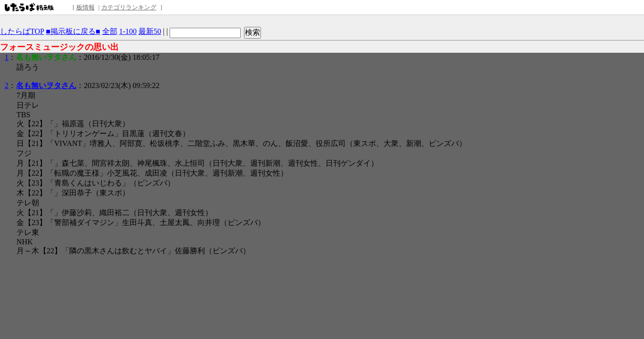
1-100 (128, 31)
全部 (110, 31)
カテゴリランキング (129, 7)
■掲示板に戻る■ (73, 31)
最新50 (150, 31)
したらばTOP (22, 31)
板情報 (86, 7)
